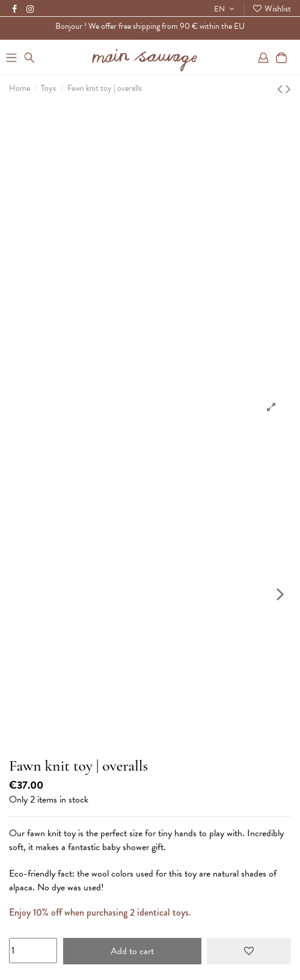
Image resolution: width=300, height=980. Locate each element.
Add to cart (132, 951)
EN (225, 9)
